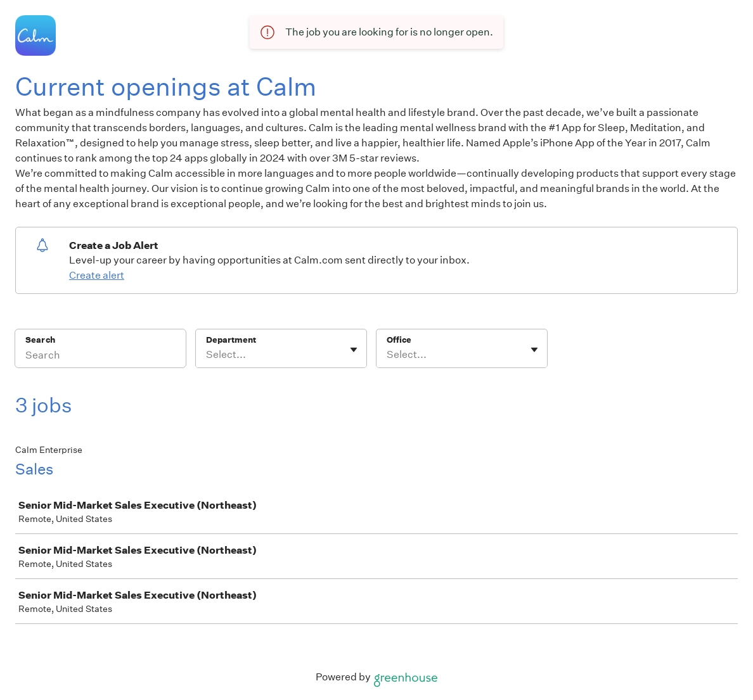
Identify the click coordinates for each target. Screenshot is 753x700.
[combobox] (207, 355)
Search (40, 340)
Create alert (97, 275)
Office (399, 340)
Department (231, 340)
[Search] (100, 357)
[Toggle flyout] (354, 350)
